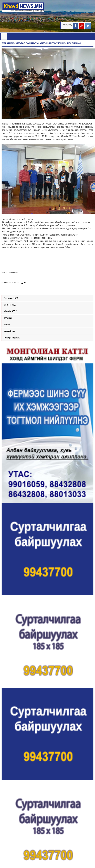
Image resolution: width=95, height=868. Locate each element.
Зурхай (7, 324)
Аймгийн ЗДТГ (10, 311)
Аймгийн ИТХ (10, 305)
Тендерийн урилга (12, 338)
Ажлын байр (9, 331)
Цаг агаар (8, 318)
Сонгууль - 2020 (11, 298)
